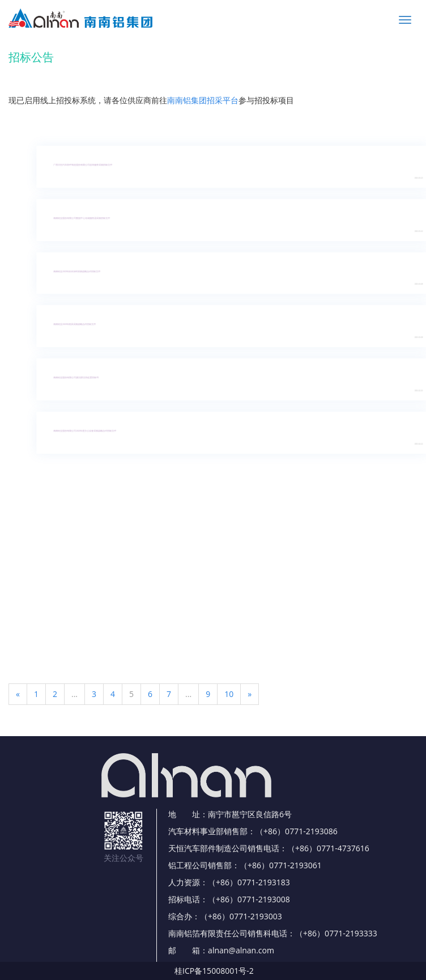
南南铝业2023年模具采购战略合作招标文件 (81, 324)
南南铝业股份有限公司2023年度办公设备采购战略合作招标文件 (91, 431)
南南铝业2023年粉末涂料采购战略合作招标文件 (83, 272)
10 (229, 694)
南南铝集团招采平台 (203, 100)
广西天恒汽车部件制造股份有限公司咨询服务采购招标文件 (89, 165)
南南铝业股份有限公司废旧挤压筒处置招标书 (82, 378)
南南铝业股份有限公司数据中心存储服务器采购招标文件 (88, 218)
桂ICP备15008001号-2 (214, 971)
